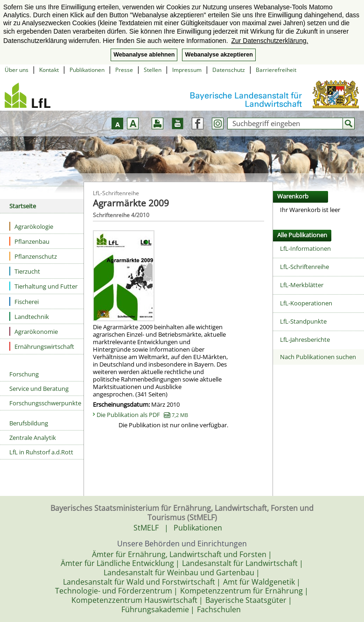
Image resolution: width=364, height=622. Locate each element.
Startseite (23, 206)
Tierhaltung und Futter (43, 286)
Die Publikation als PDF (142, 415)
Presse (124, 70)
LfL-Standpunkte (303, 321)
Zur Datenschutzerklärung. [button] (269, 41)
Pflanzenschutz (33, 256)
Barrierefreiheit (276, 70)
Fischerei (24, 301)
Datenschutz (229, 70)
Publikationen (87, 70)
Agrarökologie (31, 226)
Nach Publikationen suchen (318, 357)
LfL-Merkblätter (302, 285)
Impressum (187, 70)
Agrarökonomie (34, 331)
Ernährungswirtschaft (42, 346)
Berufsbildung (29, 423)
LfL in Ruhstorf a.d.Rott (41, 452)
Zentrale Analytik (33, 438)
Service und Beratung (39, 389)
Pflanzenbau (29, 241)
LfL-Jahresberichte (305, 339)
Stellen (153, 70)
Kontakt (49, 70)
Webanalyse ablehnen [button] (144, 55)
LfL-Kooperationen (306, 303)
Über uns (17, 70)
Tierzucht (25, 271)
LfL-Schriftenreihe (304, 267)
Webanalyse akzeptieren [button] (219, 55)
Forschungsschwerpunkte (45, 403)
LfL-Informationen (305, 248)
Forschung (24, 374)
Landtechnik (29, 316)
